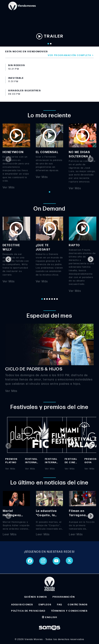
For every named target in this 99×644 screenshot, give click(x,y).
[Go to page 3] (47, 299)
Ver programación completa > (71, 55)
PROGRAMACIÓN (64, 597)
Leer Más (10, 535)
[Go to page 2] (45, 299)
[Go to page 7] (57, 299)
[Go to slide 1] (48, 44)
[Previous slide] (8, 159)
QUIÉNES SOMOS (36, 597)
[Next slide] (91, 159)
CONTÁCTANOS (78, 605)
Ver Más (9, 188)
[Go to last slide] (8, 259)
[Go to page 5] (52, 299)
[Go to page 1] (50, 192)
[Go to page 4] (50, 299)
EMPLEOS (45, 605)
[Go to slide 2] (51, 44)
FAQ (60, 605)
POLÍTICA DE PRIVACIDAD (28, 611)
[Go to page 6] (55, 299)
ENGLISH (50, 617)
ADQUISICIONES (22, 605)
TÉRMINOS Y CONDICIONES (69, 611)
